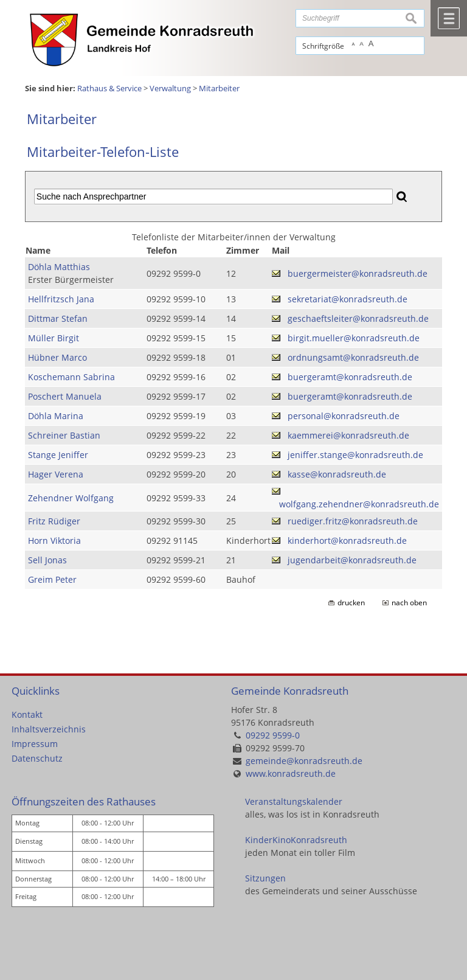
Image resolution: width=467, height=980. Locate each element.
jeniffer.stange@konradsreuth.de (355, 455)
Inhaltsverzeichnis (49, 729)
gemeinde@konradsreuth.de (304, 761)
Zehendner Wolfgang (71, 498)
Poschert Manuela (65, 396)
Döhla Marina (56, 416)
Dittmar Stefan (58, 318)
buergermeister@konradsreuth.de (358, 273)
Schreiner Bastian (64, 435)
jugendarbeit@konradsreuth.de (352, 560)
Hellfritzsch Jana (61, 299)
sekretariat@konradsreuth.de (348, 299)
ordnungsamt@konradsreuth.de (353, 357)
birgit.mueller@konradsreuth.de (354, 338)
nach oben (409, 603)
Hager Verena (56, 474)
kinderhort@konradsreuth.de (347, 540)
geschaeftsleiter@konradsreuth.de (358, 318)
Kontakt (27, 714)
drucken (351, 603)
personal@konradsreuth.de (344, 416)
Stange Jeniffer (58, 455)
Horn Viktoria (54, 540)
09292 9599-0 (273, 735)
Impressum (35, 744)
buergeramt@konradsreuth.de (350, 377)
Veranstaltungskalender (294, 801)
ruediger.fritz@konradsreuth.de (353, 521)
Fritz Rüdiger (54, 521)
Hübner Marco (57, 357)
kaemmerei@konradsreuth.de (348, 435)
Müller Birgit (54, 338)
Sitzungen (265, 878)
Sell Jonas (47, 560)
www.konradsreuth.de (291, 773)
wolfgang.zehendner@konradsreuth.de (359, 504)
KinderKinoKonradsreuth (296, 840)
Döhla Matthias (59, 267)
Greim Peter (52, 579)
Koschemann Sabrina (71, 377)
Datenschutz (37, 758)
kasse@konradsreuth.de (337, 474)
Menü (449, 18)
